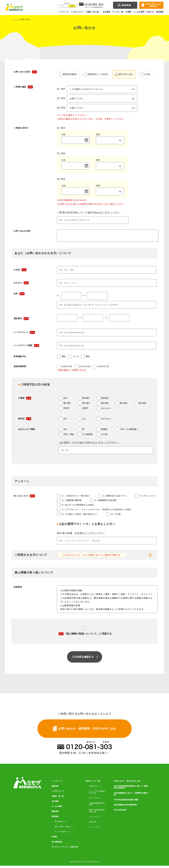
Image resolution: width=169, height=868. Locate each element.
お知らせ (150, 12)
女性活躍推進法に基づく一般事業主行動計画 (131, 796)
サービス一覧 (118, 12)
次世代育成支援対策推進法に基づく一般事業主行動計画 (131, 789)
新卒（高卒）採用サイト (64, 829)
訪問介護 (92, 824)
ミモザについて (77, 12)
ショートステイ (95, 829)
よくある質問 (139, 12)
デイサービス (94, 819)
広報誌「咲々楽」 (93, 12)
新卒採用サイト (61, 824)
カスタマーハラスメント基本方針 (65, 849)
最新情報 (55, 814)
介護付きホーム (95, 788)
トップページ (63, 12)
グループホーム (95, 800)
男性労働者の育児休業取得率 (125, 807)
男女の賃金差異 (120, 812)
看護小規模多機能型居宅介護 (97, 813)
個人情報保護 (57, 844)
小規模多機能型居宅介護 (97, 806)
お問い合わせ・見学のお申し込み (127, 783)
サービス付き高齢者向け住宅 (97, 794)
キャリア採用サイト (63, 834)
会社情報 (106, 12)
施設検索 (55, 788)
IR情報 (128, 12)
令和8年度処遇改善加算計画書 (126, 802)
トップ (16, 19)
